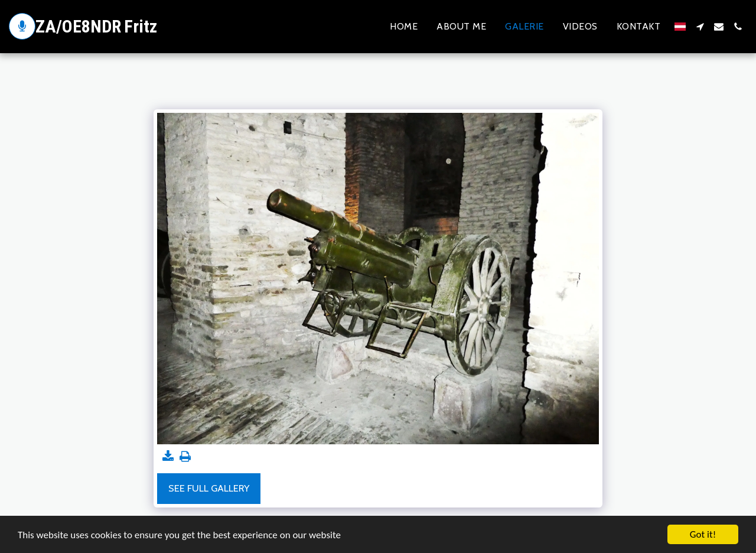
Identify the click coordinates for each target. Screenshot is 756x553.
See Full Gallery (209, 488)
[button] (700, 27)
